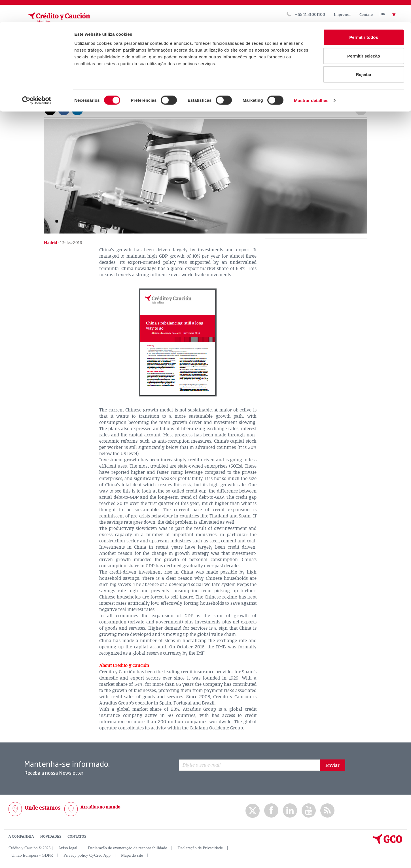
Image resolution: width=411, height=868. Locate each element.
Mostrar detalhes (311, 78)
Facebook (271, 810)
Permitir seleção (364, 34)
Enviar (332, 765)
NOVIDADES (51, 836)
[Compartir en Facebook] (64, 109)
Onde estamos (43, 807)
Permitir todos (364, 15)
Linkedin (290, 810)
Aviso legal (68, 848)
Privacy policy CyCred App (87, 855)
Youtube (309, 810)
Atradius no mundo (100, 807)
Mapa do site (132, 855)
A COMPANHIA (21, 836)
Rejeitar (364, 52)
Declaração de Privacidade (200, 848)
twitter (253, 810)
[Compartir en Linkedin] (77, 109)
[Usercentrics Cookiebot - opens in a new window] (37, 78)
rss (327, 810)
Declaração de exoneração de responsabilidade (128, 848)
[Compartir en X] (50, 109)
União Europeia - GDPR (32, 855)
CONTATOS (77, 836)
